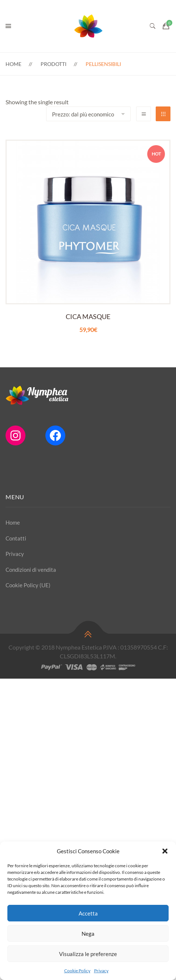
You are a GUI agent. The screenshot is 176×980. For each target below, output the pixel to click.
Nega (88, 934)
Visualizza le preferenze (88, 954)
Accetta (88, 913)
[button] (165, 851)
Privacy (101, 971)
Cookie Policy (77, 971)
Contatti (16, 538)
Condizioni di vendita (31, 570)
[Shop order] (88, 114)
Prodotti (54, 64)
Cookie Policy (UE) (28, 585)
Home (13, 64)
